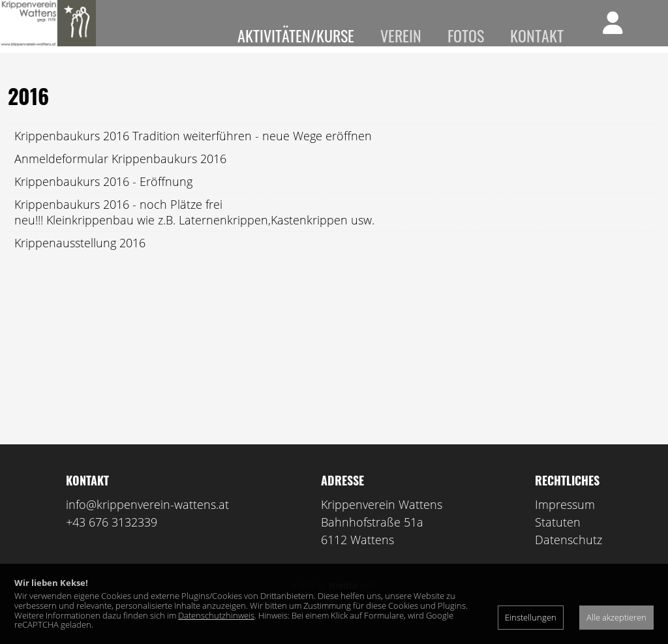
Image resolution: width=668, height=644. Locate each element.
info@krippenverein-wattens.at (147, 523)
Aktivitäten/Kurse (296, 35)
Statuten (558, 541)
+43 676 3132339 (112, 541)
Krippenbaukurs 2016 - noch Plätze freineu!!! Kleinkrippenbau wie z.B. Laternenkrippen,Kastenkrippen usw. (194, 231)
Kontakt (537, 35)
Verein (401, 35)
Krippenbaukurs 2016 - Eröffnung (103, 200)
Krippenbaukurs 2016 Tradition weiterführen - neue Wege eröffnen (193, 155)
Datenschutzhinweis (216, 615)
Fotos (466, 35)
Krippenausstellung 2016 (80, 262)
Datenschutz (569, 559)
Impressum (565, 523)
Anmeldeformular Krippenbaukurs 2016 (120, 177)
